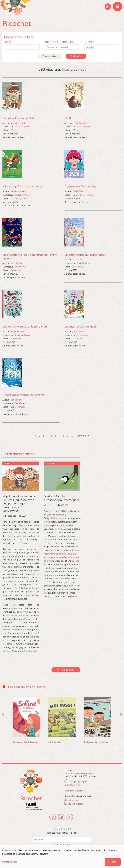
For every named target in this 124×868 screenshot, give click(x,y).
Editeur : (6, 130)
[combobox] (62, 47)
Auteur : (6, 123)
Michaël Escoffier (19, 123)
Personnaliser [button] (10, 862)
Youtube (70, 817)
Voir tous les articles (66, 670)
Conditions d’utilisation (75, 791)
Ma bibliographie (108, 7)
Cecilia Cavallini (80, 123)
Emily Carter (16, 263)
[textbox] (64, 47)
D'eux (14, 130)
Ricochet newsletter (63, 829)
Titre (8, 42)
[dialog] (62, 858)
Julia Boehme (79, 331)
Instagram (61, 817)
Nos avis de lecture (76, 804)
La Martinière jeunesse (84, 195)
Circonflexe (78, 267)
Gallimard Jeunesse (20, 198)
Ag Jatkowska (83, 335)
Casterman (16, 270)
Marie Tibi (77, 260)
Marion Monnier (59, 518)
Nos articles (73, 800)
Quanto (75, 561)
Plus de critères (50, 56)
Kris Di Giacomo (22, 127)
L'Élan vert (78, 339)
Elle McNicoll (78, 191)
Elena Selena (16, 400)
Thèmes (89, 42)
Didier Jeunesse (18, 407)
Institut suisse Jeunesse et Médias (34, 806)
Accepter (113, 862)
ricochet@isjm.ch (72, 785)
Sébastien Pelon (18, 191)
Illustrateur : (8, 127)
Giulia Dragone (84, 263)
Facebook (53, 817)
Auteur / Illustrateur (59, 42)
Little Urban (16, 339)
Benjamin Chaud (18, 331)
